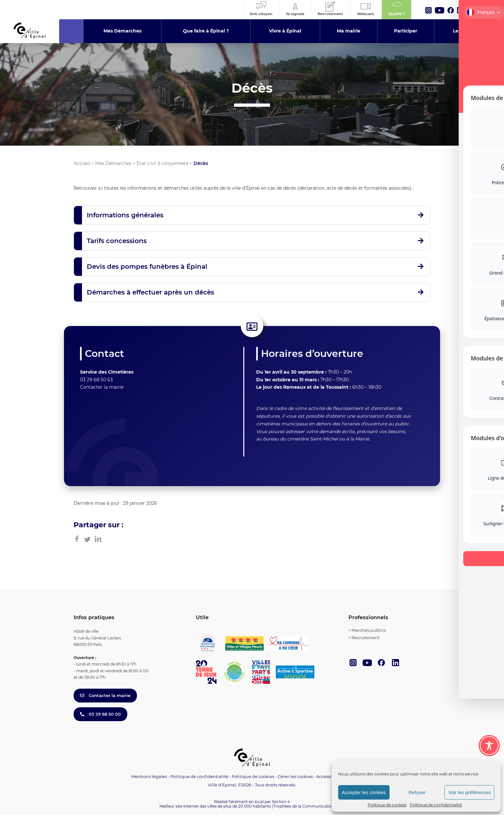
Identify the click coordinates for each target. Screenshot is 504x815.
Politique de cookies (387, 805)
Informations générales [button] (125, 215)
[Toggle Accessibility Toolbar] (489, 746)
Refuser (417, 792)
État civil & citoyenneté (162, 163)
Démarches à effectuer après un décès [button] (150, 292)
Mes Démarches (113, 163)
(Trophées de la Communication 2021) (308, 806)
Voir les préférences (469, 792)
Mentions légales (149, 776)
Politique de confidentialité (436, 805)
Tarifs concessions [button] (117, 241)
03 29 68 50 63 (96, 380)
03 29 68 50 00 (100, 714)
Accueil (82, 163)
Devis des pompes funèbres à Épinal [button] (147, 267)
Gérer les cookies (295, 777)
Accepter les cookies (364, 792)
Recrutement (366, 638)
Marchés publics (369, 630)
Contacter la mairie (102, 387)
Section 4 (281, 802)
